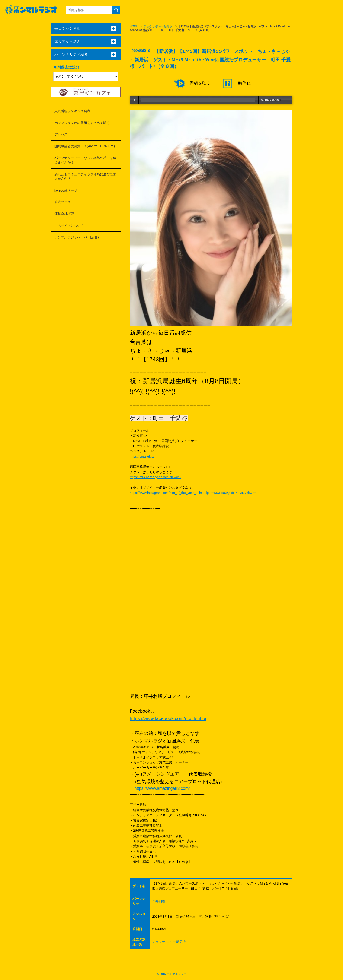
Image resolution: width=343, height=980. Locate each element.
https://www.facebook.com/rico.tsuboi (168, 718)
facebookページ (66, 190)
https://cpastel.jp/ (142, 456)
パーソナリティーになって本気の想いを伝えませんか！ (85, 160)
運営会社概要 (64, 214)
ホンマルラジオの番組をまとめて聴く (82, 123)
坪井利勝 (159, 901)
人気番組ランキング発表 (72, 111)
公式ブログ (63, 202)
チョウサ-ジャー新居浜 (158, 26)
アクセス (61, 134)
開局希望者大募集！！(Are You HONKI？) (85, 146)
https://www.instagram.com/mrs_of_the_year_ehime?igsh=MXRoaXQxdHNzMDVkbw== (193, 493)
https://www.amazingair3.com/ (162, 788)
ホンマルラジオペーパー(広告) (77, 237)
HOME (134, 26)
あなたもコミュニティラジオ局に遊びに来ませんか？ (85, 177)
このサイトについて (69, 226)
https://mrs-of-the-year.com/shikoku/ (156, 477)
